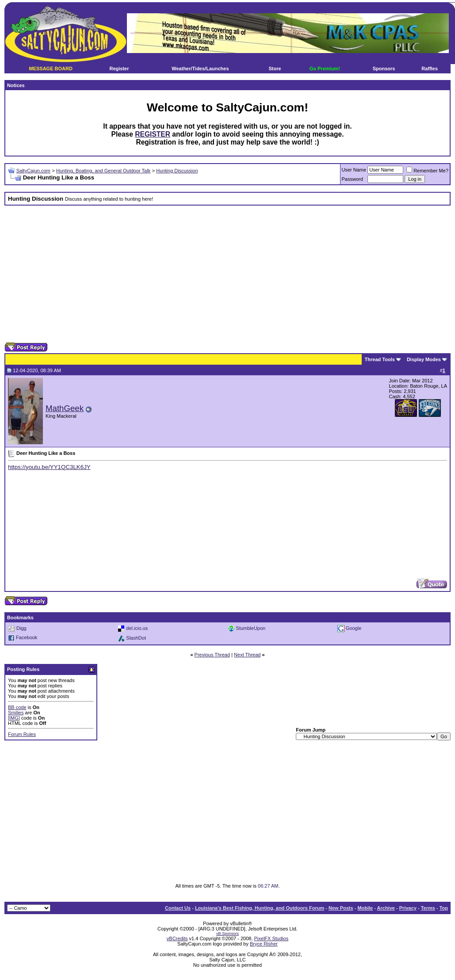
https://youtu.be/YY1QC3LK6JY (49, 467)
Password (352, 179)
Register (119, 69)
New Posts (341, 908)
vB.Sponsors (227, 934)
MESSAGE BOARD (50, 69)
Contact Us (178, 908)
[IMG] (14, 718)
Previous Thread (212, 655)
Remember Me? (427, 171)
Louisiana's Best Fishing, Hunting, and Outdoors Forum (260, 908)
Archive (386, 908)
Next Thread (247, 655)
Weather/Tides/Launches (200, 69)
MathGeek (65, 408)
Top (444, 908)
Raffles (430, 69)
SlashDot (136, 637)
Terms (428, 908)
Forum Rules (22, 734)
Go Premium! (325, 69)
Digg (21, 628)
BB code (17, 707)
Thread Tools (380, 359)
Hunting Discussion (177, 171)
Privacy (408, 908)
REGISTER (153, 134)
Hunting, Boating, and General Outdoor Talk (103, 171)
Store (275, 69)
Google (354, 628)
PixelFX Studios (271, 938)
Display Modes (424, 359)
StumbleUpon (251, 628)
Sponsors (384, 69)
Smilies (16, 713)
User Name (354, 170)
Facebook (27, 637)
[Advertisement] (212, 274)
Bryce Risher (264, 944)
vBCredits (177, 938)
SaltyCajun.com (33, 171)
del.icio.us (137, 628)
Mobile (365, 908)
